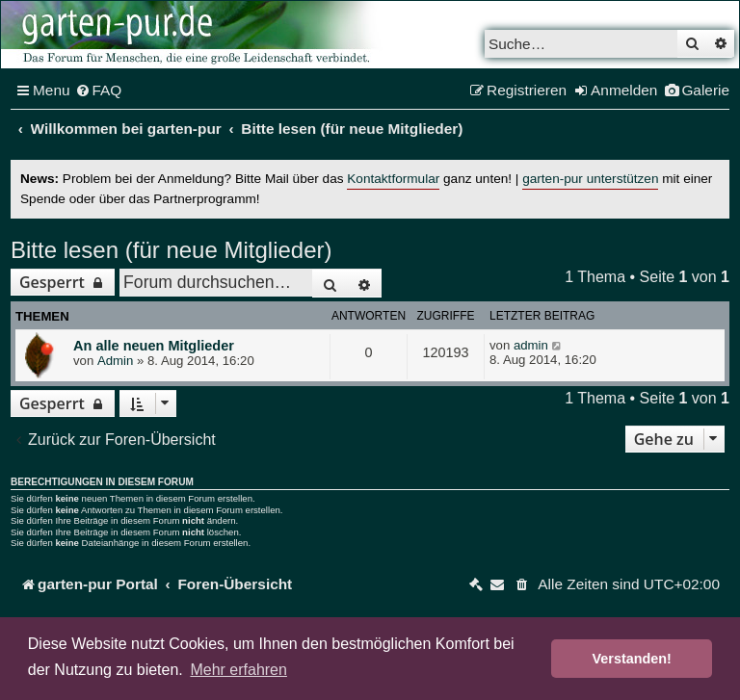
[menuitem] (99, 91)
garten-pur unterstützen (590, 179)
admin (531, 345)
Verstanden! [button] (632, 659)
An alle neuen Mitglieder (154, 346)
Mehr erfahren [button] (238, 670)
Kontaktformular (393, 179)
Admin (115, 361)
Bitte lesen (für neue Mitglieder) (172, 250)
